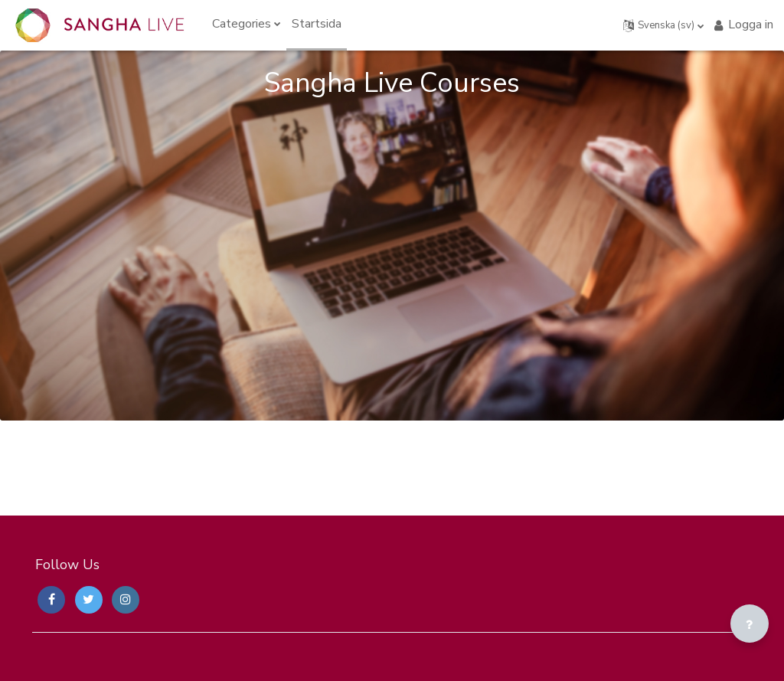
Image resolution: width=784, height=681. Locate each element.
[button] (664, 25)
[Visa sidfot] (750, 624)
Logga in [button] (743, 25)
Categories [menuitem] (242, 24)
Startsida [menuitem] (317, 24)
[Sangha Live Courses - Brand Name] (100, 25)
